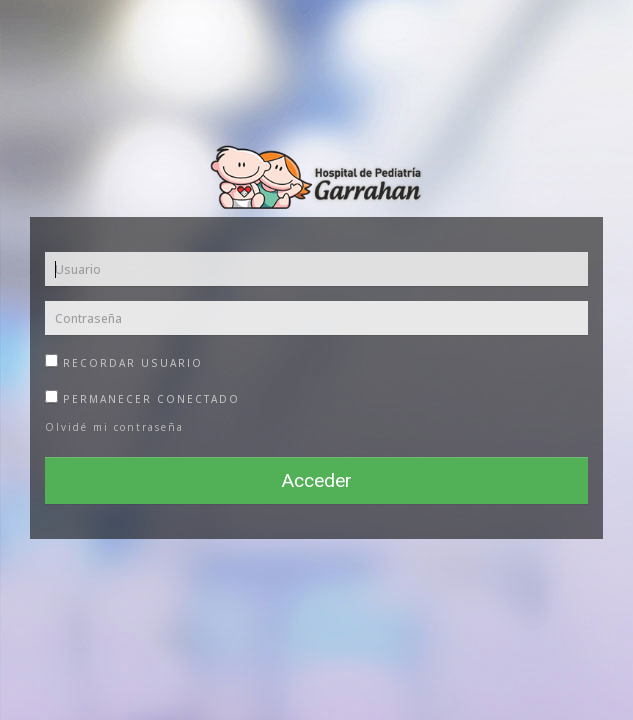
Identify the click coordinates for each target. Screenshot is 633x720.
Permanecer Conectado (142, 397)
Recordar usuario (124, 361)
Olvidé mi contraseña (114, 427)
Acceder (317, 480)
